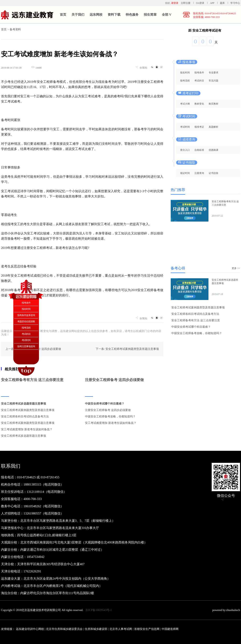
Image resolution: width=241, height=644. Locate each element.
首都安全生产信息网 (147, 629)
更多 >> (236, 268)
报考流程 (185, 81)
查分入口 (185, 150)
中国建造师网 (170, 629)
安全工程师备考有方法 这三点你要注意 (32, 380)
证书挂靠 (213, 173)
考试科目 (199, 81)
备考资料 (15, 29)
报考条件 (199, 73)
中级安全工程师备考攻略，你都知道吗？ (110, 416)
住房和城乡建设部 (96, 629)
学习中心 (235, 3)
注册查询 (199, 173)
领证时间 (185, 173)
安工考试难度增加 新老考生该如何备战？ (27, 429)
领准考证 (199, 127)
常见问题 (213, 81)
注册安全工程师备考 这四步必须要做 (114, 380)
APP (212, 3)
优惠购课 (213, 150)
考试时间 (185, 127)
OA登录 (200, 3)
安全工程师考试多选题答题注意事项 (23, 404)
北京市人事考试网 (121, 629)
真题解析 (213, 127)
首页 (63, 15)
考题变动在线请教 (26, 321)
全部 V (167, 15)
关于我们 (78, 15)
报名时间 (185, 73)
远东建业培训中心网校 (30, 629)
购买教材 (213, 104)
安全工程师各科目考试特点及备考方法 (25, 416)
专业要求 (213, 73)
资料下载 (114, 15)
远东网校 (96, 15)
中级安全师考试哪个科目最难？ (105, 404)
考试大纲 (185, 104)
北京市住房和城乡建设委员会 (64, 629)
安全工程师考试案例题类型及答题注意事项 (28, 410)
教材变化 (199, 104)
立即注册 (186, 3)
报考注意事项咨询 (26, 346)
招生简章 (150, 15)
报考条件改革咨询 (26, 315)
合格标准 (199, 150)
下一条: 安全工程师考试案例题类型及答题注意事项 (127, 349)
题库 (222, 3)
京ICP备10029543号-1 (99, 610)
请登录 (175, 3)
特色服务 (132, 15)
